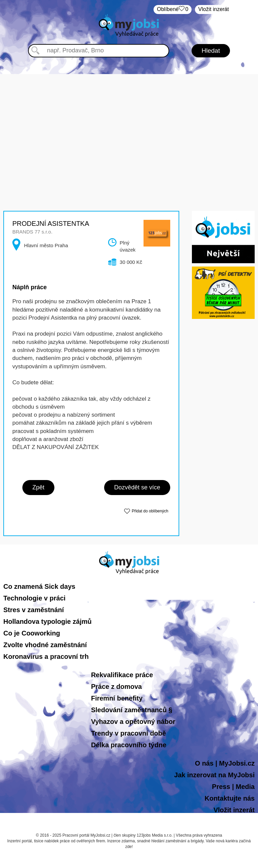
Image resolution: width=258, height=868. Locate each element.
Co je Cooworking (32, 633)
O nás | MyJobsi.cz (225, 763)
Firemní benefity (117, 698)
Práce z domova (116, 687)
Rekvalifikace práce (122, 675)
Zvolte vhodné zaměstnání (45, 645)
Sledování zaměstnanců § (132, 710)
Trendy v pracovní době (129, 733)
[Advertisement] (129, 121)
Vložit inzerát (214, 9)
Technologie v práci (34, 598)
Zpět (38, 487)
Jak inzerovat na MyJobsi (214, 775)
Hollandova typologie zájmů (47, 621)
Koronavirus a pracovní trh (46, 657)
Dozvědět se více (137, 487)
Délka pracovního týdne (129, 745)
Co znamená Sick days (39, 586)
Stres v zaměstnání (34, 610)
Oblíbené (173, 10)
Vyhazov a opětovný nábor (133, 722)
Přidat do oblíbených (150, 511)
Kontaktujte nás (230, 798)
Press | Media (233, 787)
